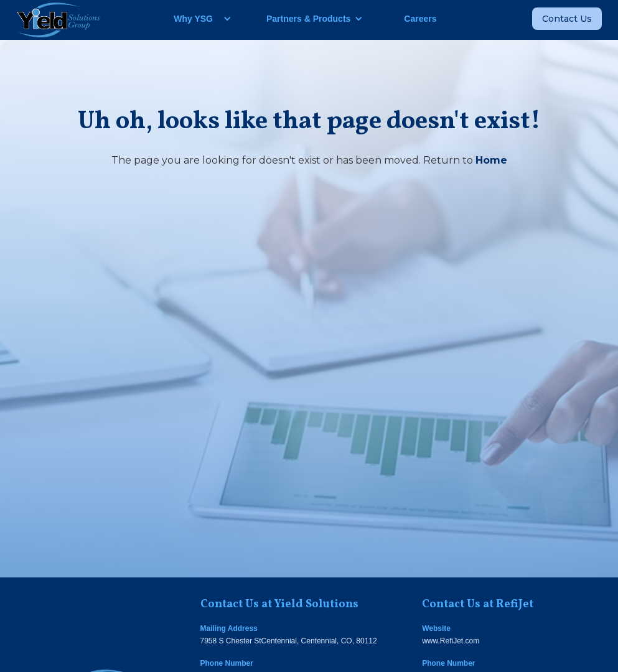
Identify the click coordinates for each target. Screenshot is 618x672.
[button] (198, 19)
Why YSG (193, 19)
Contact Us (567, 19)
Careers (420, 19)
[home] (59, 20)
